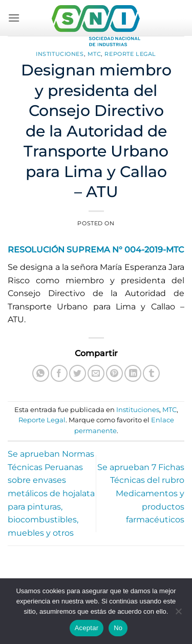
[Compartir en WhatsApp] (41, 373)
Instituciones (60, 54)
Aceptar (87, 628)
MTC (94, 54)
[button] (14, 18)
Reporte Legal (130, 54)
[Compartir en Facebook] (59, 373)
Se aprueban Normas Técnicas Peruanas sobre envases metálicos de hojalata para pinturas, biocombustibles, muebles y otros (51, 493)
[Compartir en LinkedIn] (133, 373)
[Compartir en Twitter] (78, 373)
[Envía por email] (96, 373)
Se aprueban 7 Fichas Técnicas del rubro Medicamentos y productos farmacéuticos (141, 493)
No (118, 628)
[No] (178, 614)
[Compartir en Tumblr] (151, 373)
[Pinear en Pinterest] (114, 373)
